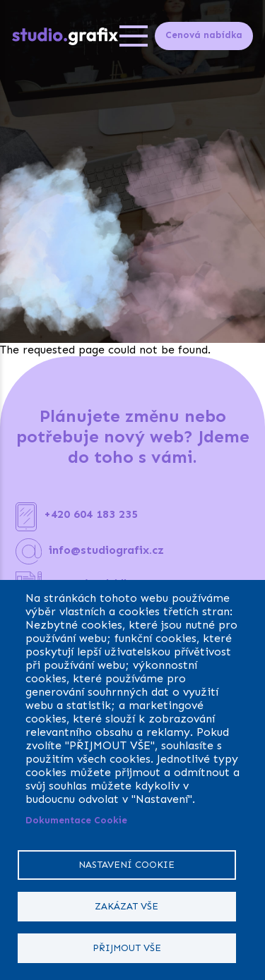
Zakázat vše (126, 906)
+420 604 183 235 (91, 514)
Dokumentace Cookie (76, 820)
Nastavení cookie (126, 865)
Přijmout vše (127, 948)
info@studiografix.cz (106, 550)
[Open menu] (134, 36)
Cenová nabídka (204, 35)
